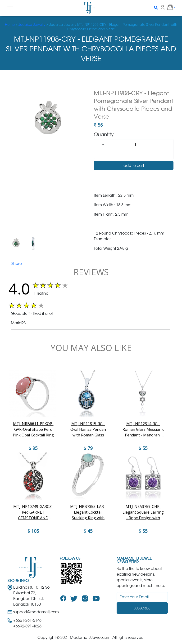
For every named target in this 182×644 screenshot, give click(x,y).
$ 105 (33, 531)
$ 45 (88, 531)
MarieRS (18, 323)
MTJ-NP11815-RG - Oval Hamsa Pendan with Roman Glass (88, 429)
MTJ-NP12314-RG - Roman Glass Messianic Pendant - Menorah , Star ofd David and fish (143, 429)
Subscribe (142, 608)
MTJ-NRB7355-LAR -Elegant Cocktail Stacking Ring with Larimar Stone (88, 512)
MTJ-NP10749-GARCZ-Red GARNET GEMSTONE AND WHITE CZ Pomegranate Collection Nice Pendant (33, 512)
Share (17, 263)
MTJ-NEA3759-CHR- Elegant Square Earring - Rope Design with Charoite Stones (143, 512)
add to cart (134, 165)
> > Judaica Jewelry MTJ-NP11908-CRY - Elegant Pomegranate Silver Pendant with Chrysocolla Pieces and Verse (91, 27)
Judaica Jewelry (32, 24)
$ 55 (143, 531)
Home (10, 24)
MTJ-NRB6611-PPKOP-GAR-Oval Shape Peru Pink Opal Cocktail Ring (33, 429)
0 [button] (169, 7)
